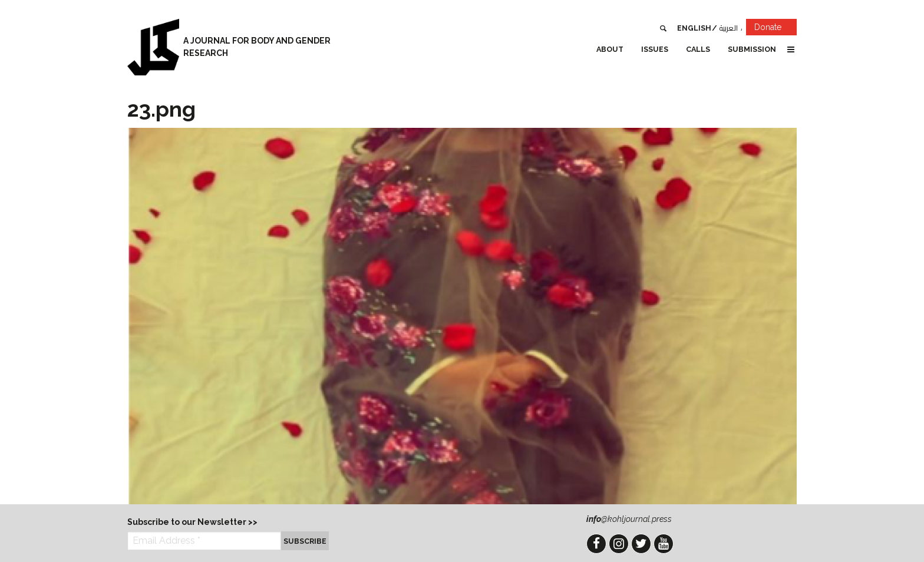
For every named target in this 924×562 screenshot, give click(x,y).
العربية (729, 28)
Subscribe (305, 541)
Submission (752, 49)
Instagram (619, 544)
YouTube (664, 544)
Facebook (596, 544)
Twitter (641, 544)
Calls (698, 49)
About (610, 49)
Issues (655, 49)
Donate (775, 29)
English (694, 28)
